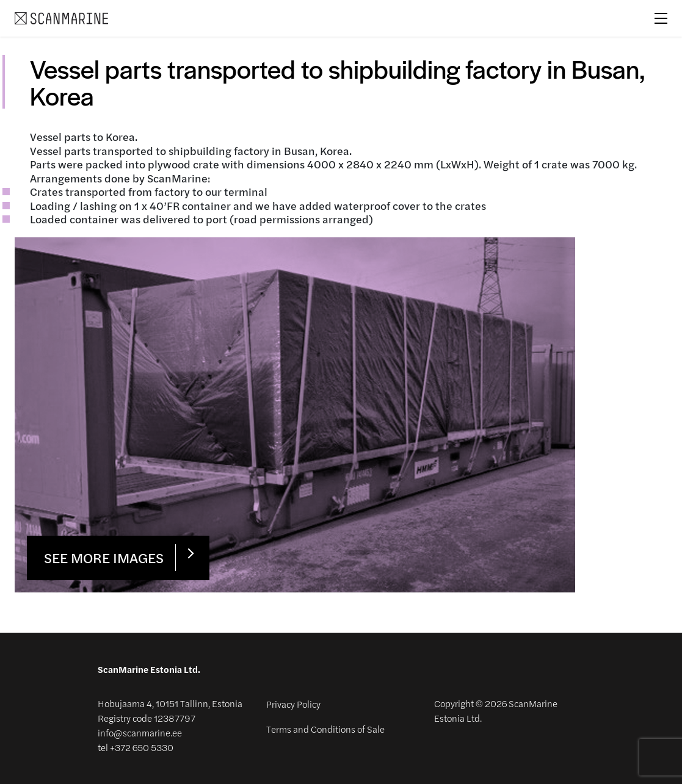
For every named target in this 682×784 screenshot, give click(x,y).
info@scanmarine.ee (140, 733)
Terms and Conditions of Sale (325, 729)
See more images (104, 558)
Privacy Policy (293, 704)
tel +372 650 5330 (136, 748)
